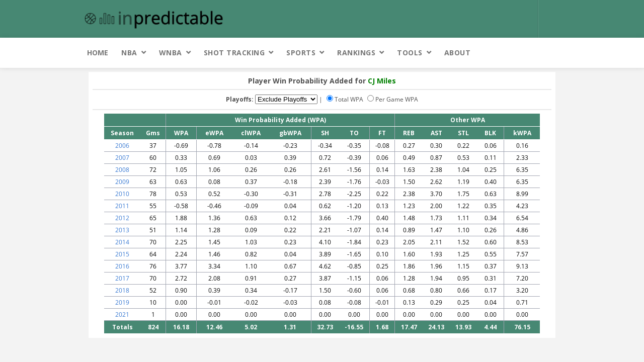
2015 (122, 254)
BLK (490, 133)
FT (382, 133)
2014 (122, 242)
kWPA (522, 133)
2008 (122, 170)
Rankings (356, 53)
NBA (129, 53)
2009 (122, 182)
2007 (122, 158)
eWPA (214, 133)
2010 (122, 194)
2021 (122, 314)
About (458, 53)
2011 (122, 206)
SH (325, 133)
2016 (122, 266)
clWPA (251, 133)
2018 (122, 290)
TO (354, 133)
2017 (122, 278)
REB (409, 133)
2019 (122, 302)
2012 (122, 218)
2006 (122, 146)
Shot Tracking (234, 53)
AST (436, 133)
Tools (410, 53)
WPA (181, 133)
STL (463, 133)
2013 (122, 230)
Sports (301, 53)
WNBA (171, 53)
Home (98, 53)
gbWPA (290, 133)
